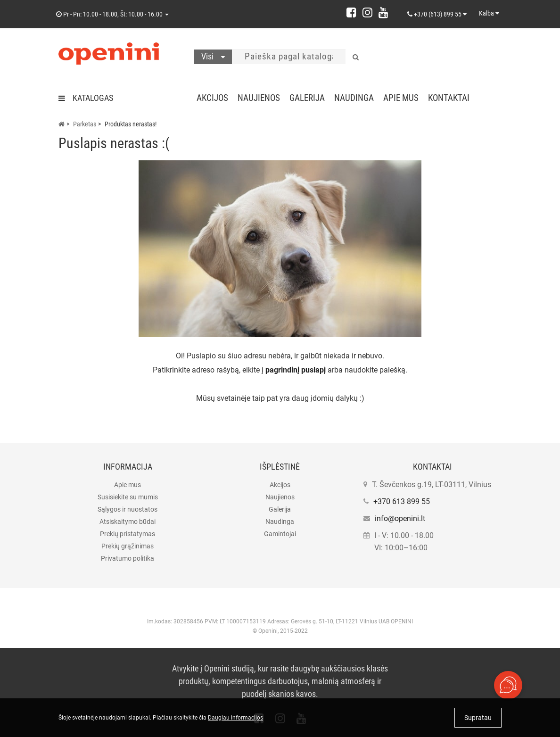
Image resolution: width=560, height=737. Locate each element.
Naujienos (261, 98)
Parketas (85, 124)
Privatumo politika (128, 558)
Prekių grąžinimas (128, 546)
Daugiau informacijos (235, 718)
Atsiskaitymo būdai (128, 522)
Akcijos (212, 98)
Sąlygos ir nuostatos (128, 509)
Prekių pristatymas (128, 534)
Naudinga (360, 98)
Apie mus (408, 98)
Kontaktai (458, 98)
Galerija (311, 98)
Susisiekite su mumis (128, 497)
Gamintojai (280, 534)
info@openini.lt (400, 518)
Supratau (478, 718)
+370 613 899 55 (402, 501)
